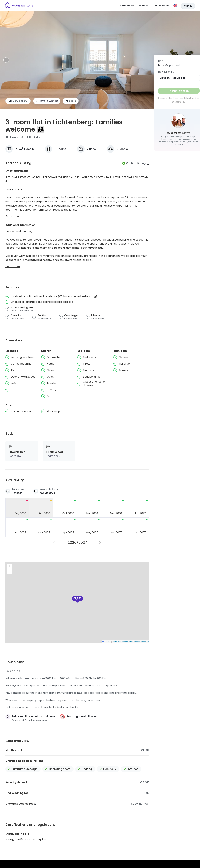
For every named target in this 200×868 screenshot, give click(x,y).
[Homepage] (19, 6)
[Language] (175, 6)
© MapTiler (117, 642)
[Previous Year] (55, 543)
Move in (164, 78)
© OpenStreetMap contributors (135, 642)
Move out (179, 78)
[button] (10, 567)
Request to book (179, 91)
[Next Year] (100, 543)
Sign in (188, 6)
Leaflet (106, 642)
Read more (13, 216)
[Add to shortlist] (47, 101)
